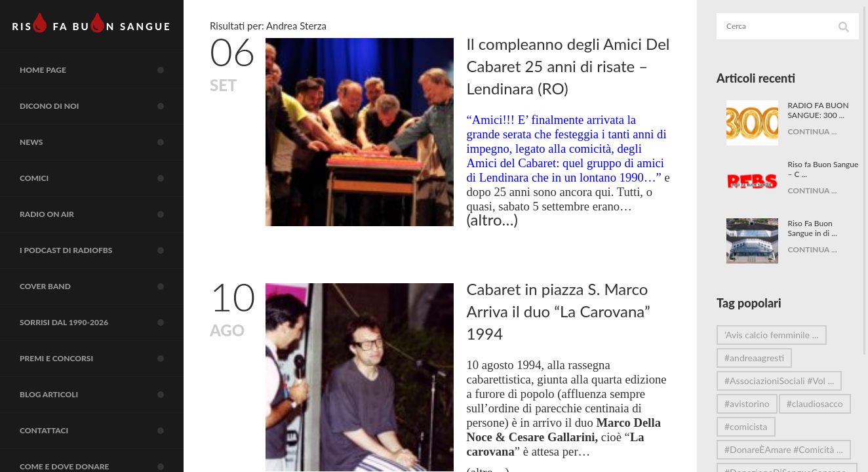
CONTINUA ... (807, 131)
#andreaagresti (754, 358)
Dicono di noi (102, 106)
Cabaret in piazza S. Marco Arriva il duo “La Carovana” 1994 (559, 311)
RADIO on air (102, 214)
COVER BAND (102, 286)
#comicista (746, 449)
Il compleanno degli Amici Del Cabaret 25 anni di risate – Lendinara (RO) (568, 66)
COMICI (102, 178)
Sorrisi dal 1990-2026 (102, 323)
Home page (102, 70)
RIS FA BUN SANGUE (91, 23)
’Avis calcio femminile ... (772, 335)
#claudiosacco (753, 426)
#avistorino (747, 403)
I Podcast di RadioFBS (102, 250)
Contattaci (102, 431)
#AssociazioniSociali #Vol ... (779, 381)
